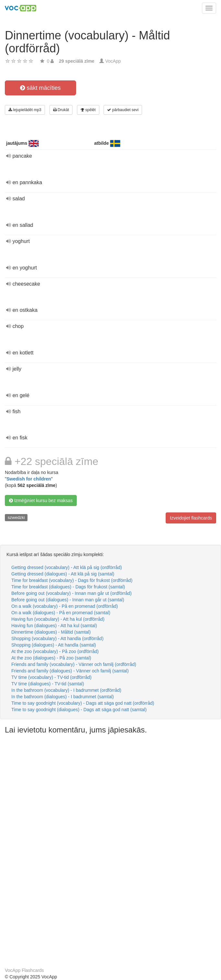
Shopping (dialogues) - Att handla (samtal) (54, 645)
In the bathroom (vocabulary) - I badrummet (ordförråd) (66, 690)
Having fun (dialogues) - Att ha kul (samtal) (54, 626)
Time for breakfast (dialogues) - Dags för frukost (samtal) (68, 587)
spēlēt (88, 110)
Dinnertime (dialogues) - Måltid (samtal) (51, 632)
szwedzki (16, 517)
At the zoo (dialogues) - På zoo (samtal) (51, 658)
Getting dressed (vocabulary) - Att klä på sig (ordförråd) (67, 567)
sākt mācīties (40, 88)
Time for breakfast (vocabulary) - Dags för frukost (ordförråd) (72, 580)
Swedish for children (29, 479)
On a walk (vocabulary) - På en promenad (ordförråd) (65, 606)
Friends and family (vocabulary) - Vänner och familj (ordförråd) (74, 664)
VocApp (113, 61)
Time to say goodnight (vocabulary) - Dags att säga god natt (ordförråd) (83, 703)
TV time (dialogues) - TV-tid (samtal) (48, 684)
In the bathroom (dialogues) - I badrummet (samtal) (63, 697)
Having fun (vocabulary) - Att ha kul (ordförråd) (58, 619)
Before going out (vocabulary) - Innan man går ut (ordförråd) (72, 593)
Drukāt (61, 110)
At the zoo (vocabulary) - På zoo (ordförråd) (55, 651)
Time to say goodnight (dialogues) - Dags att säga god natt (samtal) (79, 710)
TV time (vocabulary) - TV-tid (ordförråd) (51, 677)
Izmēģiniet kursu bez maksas (41, 501)
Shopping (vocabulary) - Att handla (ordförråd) (57, 638)
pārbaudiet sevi (123, 110)
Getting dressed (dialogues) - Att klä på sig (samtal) (63, 574)
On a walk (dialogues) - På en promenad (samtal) (61, 613)
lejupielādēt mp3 (25, 110)
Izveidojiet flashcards (191, 518)
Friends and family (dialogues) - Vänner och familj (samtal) (70, 671)
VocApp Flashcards (24, 970)
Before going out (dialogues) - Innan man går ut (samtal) (68, 600)
